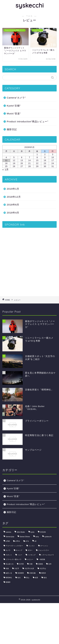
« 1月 (6, 169)
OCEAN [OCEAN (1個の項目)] (43, 532)
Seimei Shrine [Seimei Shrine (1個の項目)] (25, 537)
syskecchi (30, 5)
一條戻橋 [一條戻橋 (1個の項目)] (42, 559)
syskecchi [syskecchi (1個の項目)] (48, 537)
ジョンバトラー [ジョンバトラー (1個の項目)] (44, 550)
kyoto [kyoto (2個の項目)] (32, 532)
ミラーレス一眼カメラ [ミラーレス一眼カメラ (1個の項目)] (14, 559)
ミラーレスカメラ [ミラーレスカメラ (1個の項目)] (48, 555)
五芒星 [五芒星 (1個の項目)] (21, 564)
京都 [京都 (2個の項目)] (31, 564)
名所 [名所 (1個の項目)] (50, 564)
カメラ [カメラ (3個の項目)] (8, 550)
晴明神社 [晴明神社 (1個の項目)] (9, 578)
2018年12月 (14, 197)
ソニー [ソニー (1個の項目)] (20, 555)
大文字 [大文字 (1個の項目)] (17, 568)
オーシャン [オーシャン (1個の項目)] (44, 546)
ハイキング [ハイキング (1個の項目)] (32, 555)
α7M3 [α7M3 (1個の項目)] (8, 541)
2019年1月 (13, 189)
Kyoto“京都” (14, 106)
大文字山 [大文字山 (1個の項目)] (43, 568)
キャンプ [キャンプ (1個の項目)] (19, 550)
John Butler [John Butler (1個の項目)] (21, 532)
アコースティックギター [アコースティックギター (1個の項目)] (14, 546)
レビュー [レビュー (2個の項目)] (30, 559)
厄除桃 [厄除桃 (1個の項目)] (40, 564)
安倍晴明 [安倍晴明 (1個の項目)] (21, 573)
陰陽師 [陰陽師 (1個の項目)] (8, 582)
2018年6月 (13, 205)
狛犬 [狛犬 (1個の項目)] (19, 578)
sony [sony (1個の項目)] (37, 537)
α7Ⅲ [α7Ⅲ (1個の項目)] (27, 541)
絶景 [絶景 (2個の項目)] (37, 578)
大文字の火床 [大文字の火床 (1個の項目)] (29, 568)
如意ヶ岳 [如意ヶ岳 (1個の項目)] (9, 573)
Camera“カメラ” (16, 98)
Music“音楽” (14, 113)
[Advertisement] (29, 261)
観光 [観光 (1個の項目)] (45, 578)
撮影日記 (12, 129)
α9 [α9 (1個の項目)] (35, 541)
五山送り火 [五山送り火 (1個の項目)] (10, 564)
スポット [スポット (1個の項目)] (9, 555)
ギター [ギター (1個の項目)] (30, 550)
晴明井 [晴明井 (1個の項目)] (44, 573)
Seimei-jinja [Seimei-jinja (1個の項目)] (10, 537)
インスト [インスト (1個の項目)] (32, 546)
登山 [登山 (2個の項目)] (28, 578)
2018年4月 (13, 213)
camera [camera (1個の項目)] (8, 532)
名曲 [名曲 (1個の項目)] (7, 568)
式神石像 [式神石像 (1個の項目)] (32, 573)
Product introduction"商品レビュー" (28, 121)
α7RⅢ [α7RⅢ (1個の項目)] (18, 541)
